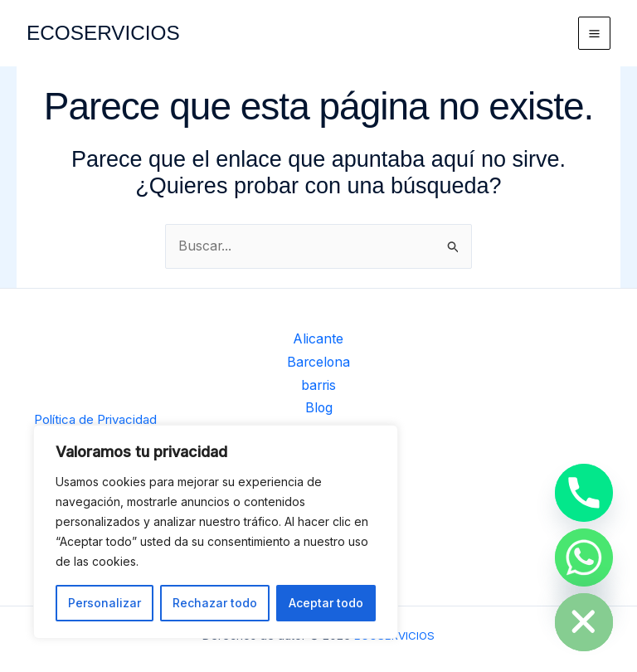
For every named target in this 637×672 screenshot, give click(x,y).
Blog (319, 409)
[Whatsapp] (584, 558)
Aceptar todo (326, 603)
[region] (216, 532)
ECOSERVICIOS (108, 32)
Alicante (319, 343)
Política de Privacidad (95, 419)
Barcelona (319, 365)
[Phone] (584, 493)
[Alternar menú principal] (595, 33)
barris (318, 387)
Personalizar (105, 603)
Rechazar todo (215, 603)
